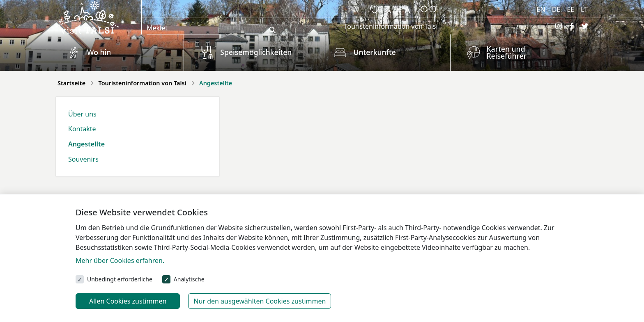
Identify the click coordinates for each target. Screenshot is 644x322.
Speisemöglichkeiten (256, 52)
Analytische (189, 279)
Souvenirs (83, 159)
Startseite (71, 83)
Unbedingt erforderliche (120, 279)
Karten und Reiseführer (507, 53)
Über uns (82, 114)
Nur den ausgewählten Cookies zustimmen (260, 301)
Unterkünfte (374, 52)
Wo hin (99, 52)
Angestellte (86, 144)
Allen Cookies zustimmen (128, 301)
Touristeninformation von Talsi (391, 26)
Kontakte (82, 129)
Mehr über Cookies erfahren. (120, 260)
